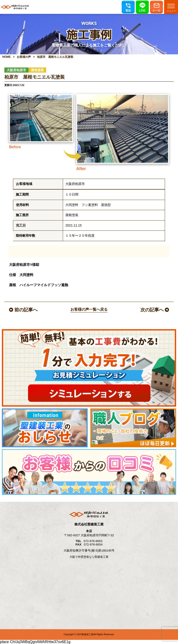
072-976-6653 (93, 541)
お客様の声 (24, 57)
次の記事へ (155, 310)
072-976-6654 (93, 544)
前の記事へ (23, 310)
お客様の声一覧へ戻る (89, 309)
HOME (6, 57)
